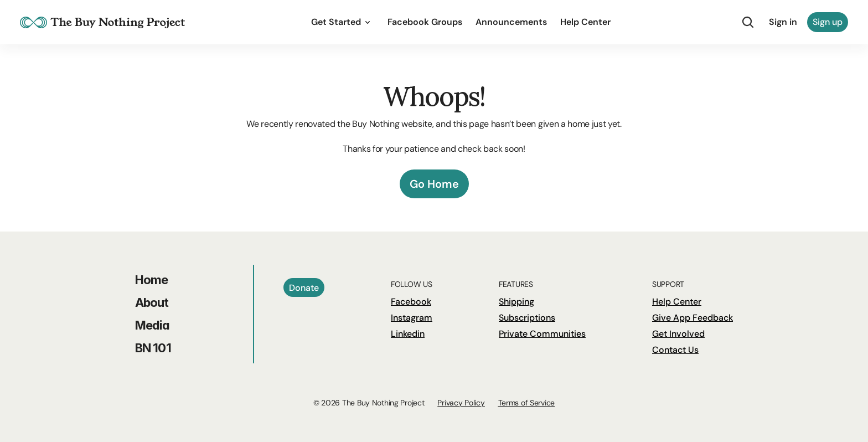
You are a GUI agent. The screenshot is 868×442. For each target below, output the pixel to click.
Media (153, 325)
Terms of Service (527, 403)
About (152, 302)
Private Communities (542, 334)
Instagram (412, 318)
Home (151, 280)
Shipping (516, 302)
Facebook (411, 302)
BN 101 (153, 348)
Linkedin (408, 334)
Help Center (677, 302)
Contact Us (675, 350)
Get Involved (678, 334)
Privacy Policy (461, 403)
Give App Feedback (693, 318)
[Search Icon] (748, 22)
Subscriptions (527, 318)
